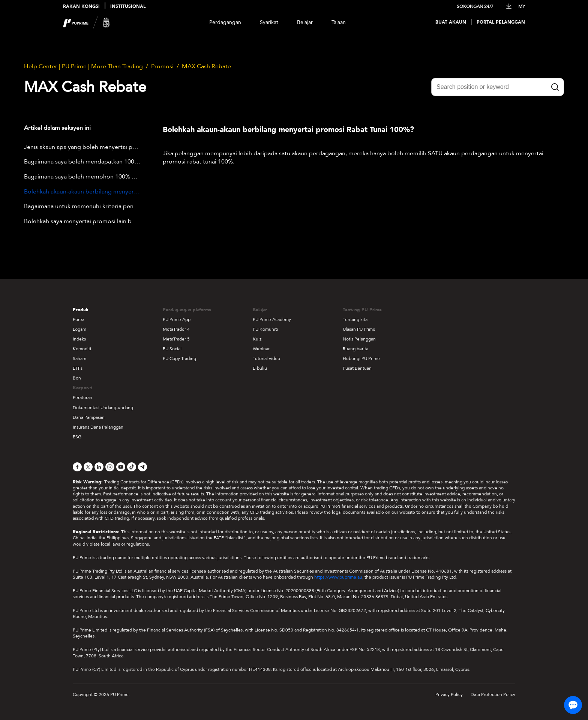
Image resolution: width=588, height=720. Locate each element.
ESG (77, 437)
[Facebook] (77, 467)
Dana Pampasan (89, 417)
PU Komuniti (265, 329)
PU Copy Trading (179, 358)
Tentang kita (355, 319)
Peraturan (82, 397)
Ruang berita (355, 349)
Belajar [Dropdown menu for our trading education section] (305, 22)
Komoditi (82, 349)
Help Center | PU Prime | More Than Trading (83, 66)
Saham (79, 358)
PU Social (172, 349)
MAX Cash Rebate (206, 66)
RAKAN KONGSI (81, 7)
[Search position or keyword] (498, 87)
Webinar (261, 349)
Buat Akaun (451, 22)
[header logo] (86, 22)
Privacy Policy (449, 694)
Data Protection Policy (493, 694)
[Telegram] (142, 467)
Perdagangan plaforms (187, 310)
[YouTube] (121, 467)
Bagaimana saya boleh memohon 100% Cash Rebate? (82, 177)
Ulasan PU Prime (359, 329)
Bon (77, 378)
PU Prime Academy (272, 319)
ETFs (78, 368)
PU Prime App (177, 319)
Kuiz (257, 339)
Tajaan (339, 22)
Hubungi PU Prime (361, 358)
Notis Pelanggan (359, 339)
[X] (88, 467)
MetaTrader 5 (176, 339)
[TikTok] (132, 467)
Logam (79, 329)
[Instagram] (110, 467)
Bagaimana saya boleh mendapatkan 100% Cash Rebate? (82, 162)
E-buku (260, 368)
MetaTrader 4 (176, 329)
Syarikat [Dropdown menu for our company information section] (269, 22)
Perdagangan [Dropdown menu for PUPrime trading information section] (225, 22)
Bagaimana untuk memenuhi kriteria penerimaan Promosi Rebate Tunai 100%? (82, 207)
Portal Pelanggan (501, 22)
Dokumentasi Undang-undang (103, 408)
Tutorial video (266, 358)
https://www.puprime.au (338, 577)
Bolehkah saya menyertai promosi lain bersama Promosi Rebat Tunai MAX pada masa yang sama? (82, 222)
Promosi (162, 66)
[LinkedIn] (99, 467)
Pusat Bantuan (357, 368)
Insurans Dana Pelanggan (98, 427)
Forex (79, 319)
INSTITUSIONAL (128, 7)
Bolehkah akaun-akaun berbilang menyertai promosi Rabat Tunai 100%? (82, 192)
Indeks (79, 339)
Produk (81, 310)
